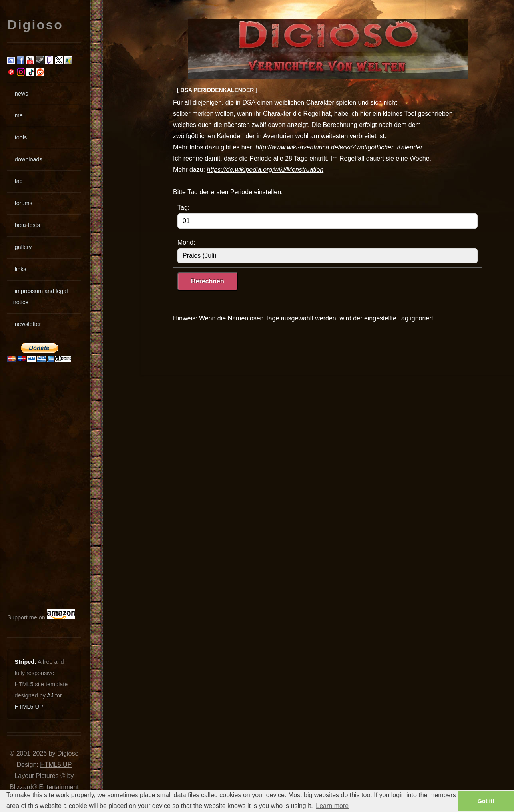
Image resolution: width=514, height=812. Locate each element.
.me (18, 115)
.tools (20, 137)
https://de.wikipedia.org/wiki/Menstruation (265, 170)
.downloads (28, 159)
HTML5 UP (29, 707)
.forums (23, 203)
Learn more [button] (332, 806)
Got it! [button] (486, 801)
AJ (50, 695)
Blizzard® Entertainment (44, 787)
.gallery (22, 247)
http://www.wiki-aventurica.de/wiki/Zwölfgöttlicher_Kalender (339, 147)
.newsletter (27, 324)
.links (20, 269)
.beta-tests (27, 225)
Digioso (68, 753)
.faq (18, 181)
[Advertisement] (31, 485)
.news (21, 94)
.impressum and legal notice (41, 297)
